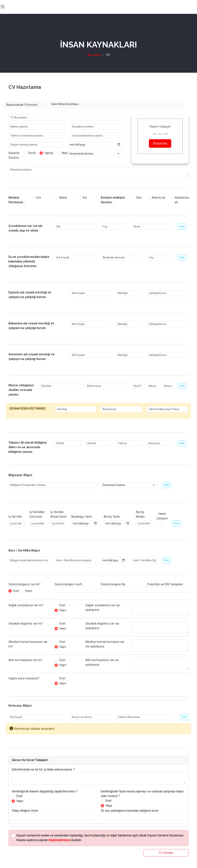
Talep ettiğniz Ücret (25, 811)
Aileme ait (158, 198)
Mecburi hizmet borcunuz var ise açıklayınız (105, 644)
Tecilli (32, 153)
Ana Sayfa (94, 55)
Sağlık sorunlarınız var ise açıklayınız (103, 608)
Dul (85, 198)
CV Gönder (166, 853)
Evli (39, 198)
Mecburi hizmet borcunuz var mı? (28, 644)
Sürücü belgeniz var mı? (24, 584)
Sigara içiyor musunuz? (24, 678)
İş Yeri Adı (15, 517)
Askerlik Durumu (14, 155)
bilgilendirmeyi (59, 840)
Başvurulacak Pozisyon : (22, 105)
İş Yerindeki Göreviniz (37, 514)
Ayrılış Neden (140, 514)
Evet (16, 591)
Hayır (29, 591)
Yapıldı (49, 153)
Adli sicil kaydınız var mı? (25, 660)
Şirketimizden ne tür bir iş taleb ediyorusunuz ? (43, 769)
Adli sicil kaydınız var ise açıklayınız (102, 662)
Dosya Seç (160, 143)
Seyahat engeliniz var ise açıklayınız (102, 626)
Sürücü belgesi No (113, 584)
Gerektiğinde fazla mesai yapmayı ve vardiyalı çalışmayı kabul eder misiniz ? (142, 794)
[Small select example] (95, 154)
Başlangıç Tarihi (82, 517)
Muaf (65, 153)
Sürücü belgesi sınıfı (68, 584)
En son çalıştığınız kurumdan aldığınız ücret (130, 811)
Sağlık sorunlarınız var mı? (26, 605)
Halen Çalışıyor (162, 516)
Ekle (182, 227)
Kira (139, 198)
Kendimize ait (182, 200)
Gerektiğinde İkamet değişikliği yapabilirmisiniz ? (45, 791)
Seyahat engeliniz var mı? (26, 624)
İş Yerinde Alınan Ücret (58, 514)
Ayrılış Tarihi (112, 517)
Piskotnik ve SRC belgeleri (165, 584)
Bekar (63, 198)
